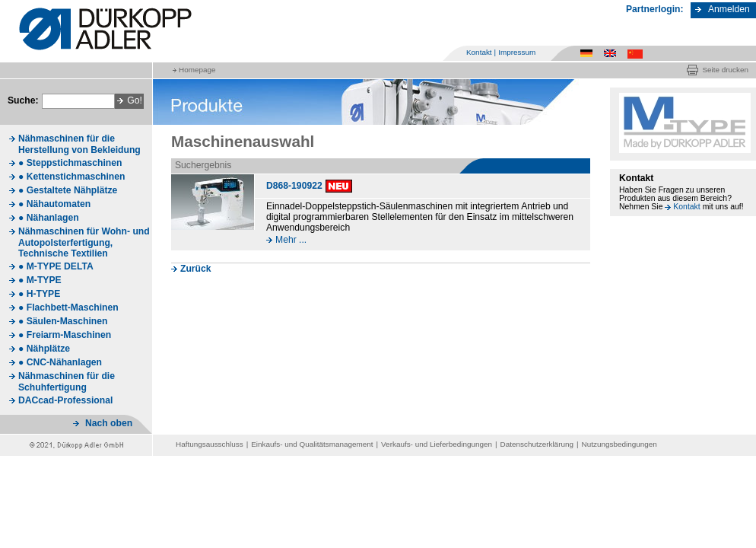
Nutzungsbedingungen (619, 444)
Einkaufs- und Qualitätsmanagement (312, 444)
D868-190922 (294, 186)
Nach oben (109, 423)
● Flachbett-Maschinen (68, 307)
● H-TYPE (39, 294)
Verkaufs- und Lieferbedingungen (437, 444)
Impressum (517, 52)
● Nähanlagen (49, 218)
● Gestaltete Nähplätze (68, 190)
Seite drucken (725, 70)
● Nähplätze (44, 349)
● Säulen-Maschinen (63, 321)
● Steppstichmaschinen (70, 163)
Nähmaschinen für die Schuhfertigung (67, 382)
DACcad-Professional (65, 400)
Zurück (196, 269)
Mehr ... (291, 240)
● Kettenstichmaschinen (71, 177)
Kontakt (479, 52)
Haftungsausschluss (210, 444)
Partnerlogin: (655, 9)
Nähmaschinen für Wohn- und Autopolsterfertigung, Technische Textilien (84, 242)
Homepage (197, 70)
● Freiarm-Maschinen (65, 335)
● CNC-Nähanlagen (60, 362)
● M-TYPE (40, 280)
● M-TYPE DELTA (56, 266)
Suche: (23, 100)
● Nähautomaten (54, 204)
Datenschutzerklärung (537, 444)
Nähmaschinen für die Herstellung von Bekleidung (79, 144)
